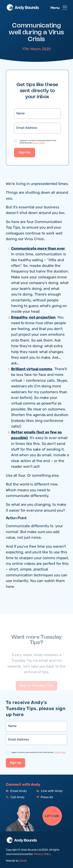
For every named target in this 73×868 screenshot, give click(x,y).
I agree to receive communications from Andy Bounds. (38, 142)
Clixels (23, 861)
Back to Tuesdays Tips (36, 690)
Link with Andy (50, 791)
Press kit (45, 797)
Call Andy (15, 797)
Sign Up (25, 153)
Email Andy (16, 791)
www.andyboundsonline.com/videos (37, 593)
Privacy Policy (39, 143)
